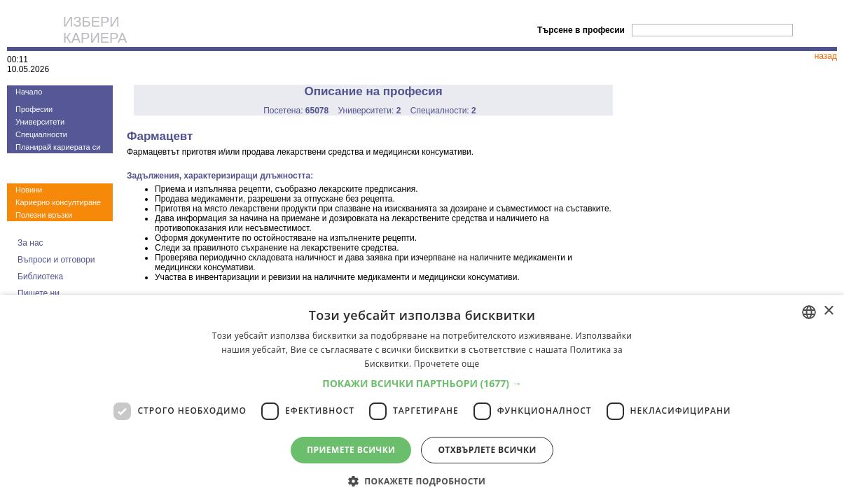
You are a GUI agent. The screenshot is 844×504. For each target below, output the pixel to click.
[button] (422, 383)
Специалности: (443, 111)
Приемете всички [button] (351, 450)
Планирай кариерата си (58, 147)
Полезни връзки (44, 215)
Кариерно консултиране (58, 202)
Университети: (370, 111)
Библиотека (40, 276)
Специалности (41, 134)
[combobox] (809, 312)
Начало (29, 92)
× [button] (828, 311)
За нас (30, 243)
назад (826, 56)
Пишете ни (39, 293)
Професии (34, 109)
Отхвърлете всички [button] (487, 450)
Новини (29, 190)
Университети (40, 122)
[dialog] (422, 399)
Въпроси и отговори (56, 260)
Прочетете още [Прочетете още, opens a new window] (447, 364)
